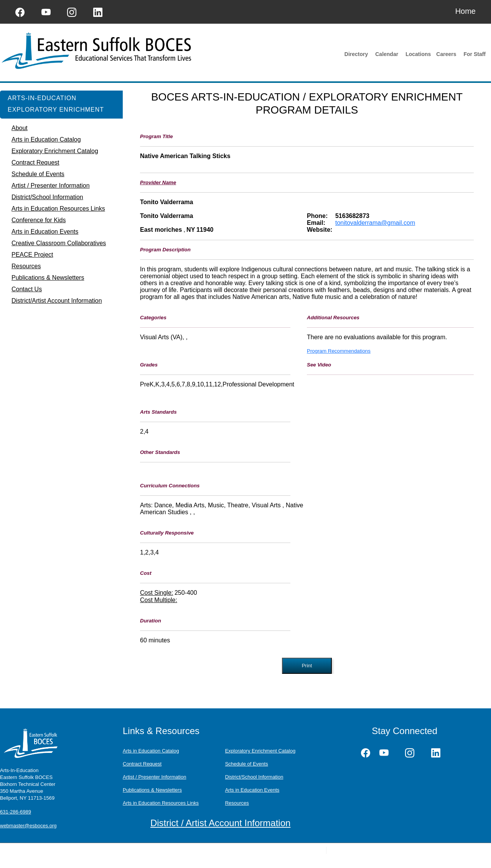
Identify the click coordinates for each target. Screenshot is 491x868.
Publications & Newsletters (152, 790)
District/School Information (254, 777)
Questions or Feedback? (77, 850)
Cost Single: (157, 593)
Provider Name (158, 182)
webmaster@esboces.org (28, 826)
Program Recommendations (339, 351)
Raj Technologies (391, 850)
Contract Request (142, 764)
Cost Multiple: (159, 600)
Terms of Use (197, 850)
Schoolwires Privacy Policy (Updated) (142, 850)
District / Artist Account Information (220, 823)
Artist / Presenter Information (154, 777)
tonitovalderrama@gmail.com (375, 223)
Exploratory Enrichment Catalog (260, 751)
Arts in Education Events (252, 790)
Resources (237, 803)
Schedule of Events (247, 764)
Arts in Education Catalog (151, 751)
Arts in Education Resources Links (161, 803)
